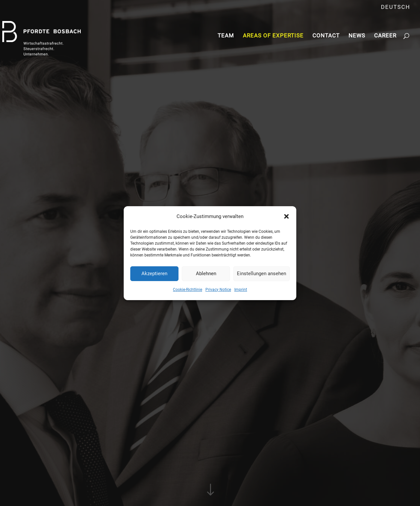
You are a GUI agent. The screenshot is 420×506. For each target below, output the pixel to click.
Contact (326, 36)
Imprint (241, 290)
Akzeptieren (154, 274)
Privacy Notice (218, 290)
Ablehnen (206, 274)
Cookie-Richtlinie (188, 290)
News (357, 36)
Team (226, 36)
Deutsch (396, 7)
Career (385, 36)
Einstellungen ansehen (262, 274)
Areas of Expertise (273, 36)
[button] (286, 216)
